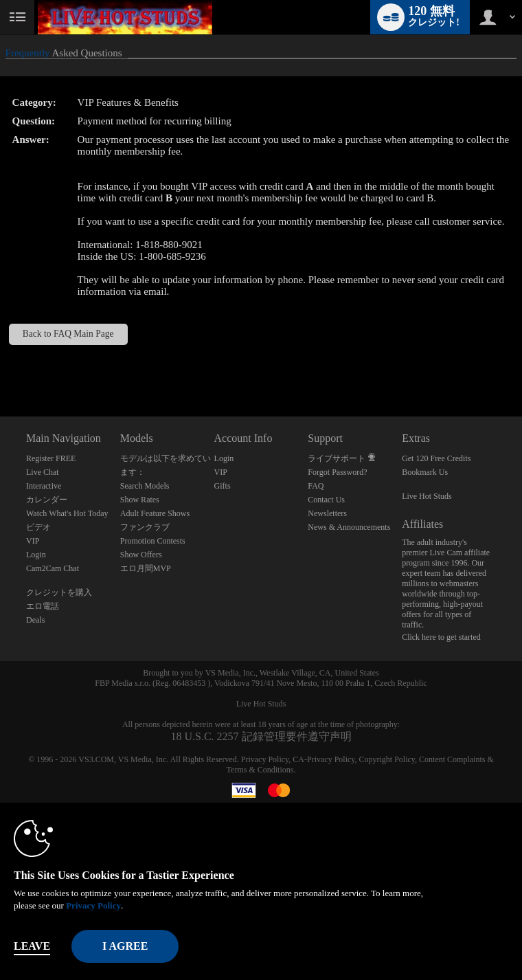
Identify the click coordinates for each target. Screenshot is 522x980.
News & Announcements (349, 527)
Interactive (44, 486)
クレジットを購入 (59, 592)
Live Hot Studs (427, 496)
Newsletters (327, 513)
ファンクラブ (145, 527)
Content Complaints (452, 759)
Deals (35, 620)
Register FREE (51, 458)
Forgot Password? (337, 472)
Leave (32, 946)
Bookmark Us (425, 472)
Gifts (223, 486)
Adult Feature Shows (155, 513)
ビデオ (38, 527)
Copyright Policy (387, 759)
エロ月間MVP (146, 568)
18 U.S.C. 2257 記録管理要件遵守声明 (261, 736)
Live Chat (43, 472)
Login (36, 555)
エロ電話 (43, 606)
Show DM (0, 365)
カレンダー (47, 500)
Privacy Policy (265, 759)
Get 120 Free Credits (436, 458)
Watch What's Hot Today (67, 513)
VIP (33, 541)
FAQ (316, 486)
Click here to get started (441, 637)
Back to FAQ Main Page (68, 334)
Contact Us (326, 500)
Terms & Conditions (260, 770)
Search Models (145, 486)
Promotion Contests (153, 541)
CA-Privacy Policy (324, 759)
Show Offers (141, 555)
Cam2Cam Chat (53, 568)
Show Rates (140, 500)
